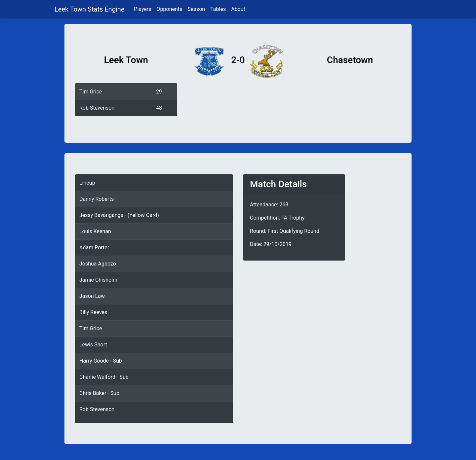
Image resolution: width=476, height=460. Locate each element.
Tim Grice (91, 92)
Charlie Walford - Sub (104, 377)
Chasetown (350, 60)
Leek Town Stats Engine (90, 9)
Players (142, 9)
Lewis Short (93, 345)
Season (196, 9)
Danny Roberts (97, 199)
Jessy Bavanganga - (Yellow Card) (119, 215)
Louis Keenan (95, 231)
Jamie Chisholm (98, 280)
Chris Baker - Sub (99, 393)
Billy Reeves (93, 312)
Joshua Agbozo (98, 264)
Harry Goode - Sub (101, 361)
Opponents (170, 9)
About (238, 9)
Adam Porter (94, 248)
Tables (218, 9)
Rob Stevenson (97, 108)
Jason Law (92, 296)
